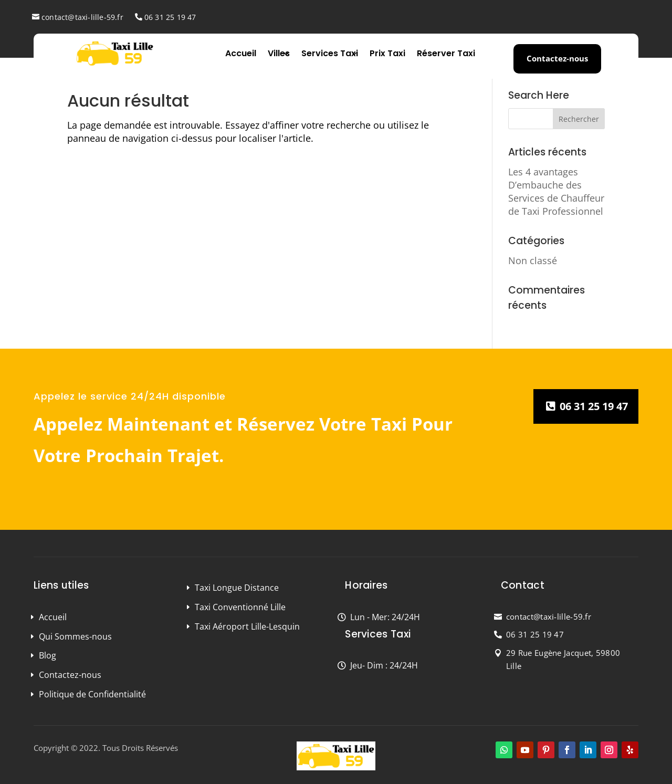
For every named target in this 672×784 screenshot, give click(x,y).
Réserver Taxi (446, 53)
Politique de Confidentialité (92, 694)
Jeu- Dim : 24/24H (384, 665)
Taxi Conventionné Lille (240, 607)
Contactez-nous (557, 58)
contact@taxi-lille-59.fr (82, 17)
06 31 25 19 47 (170, 17)
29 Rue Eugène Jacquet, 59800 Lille (563, 660)
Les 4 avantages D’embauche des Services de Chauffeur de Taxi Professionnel (556, 192)
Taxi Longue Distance (237, 588)
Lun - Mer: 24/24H (385, 617)
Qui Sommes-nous (75, 636)
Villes (279, 53)
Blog (48, 655)
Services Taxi (330, 53)
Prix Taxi (387, 53)
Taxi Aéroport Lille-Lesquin (247, 626)
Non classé (533, 260)
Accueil (241, 53)
